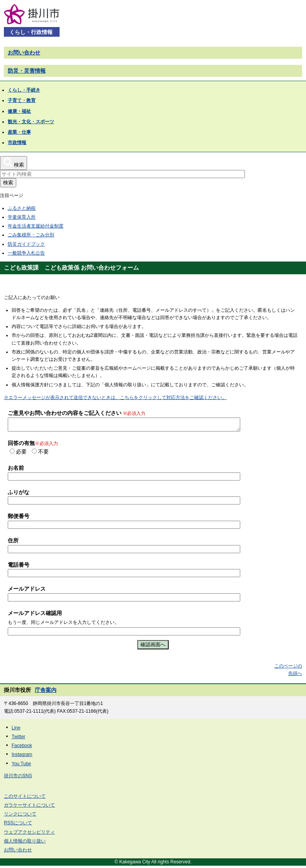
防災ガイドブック (26, 244)
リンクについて (20, 816)
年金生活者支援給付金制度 (36, 226)
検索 (8, 183)
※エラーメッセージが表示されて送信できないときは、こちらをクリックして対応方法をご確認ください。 (115, 397)
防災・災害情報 (27, 71)
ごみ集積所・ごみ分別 (31, 235)
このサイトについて (25, 798)
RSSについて (18, 825)
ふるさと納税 (22, 208)
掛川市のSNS (18, 778)
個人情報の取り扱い (25, 843)
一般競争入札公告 (26, 253)
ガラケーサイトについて (29, 807)
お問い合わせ (24, 53)
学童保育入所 (22, 217)
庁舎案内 (46, 692)
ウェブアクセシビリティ (29, 834)
